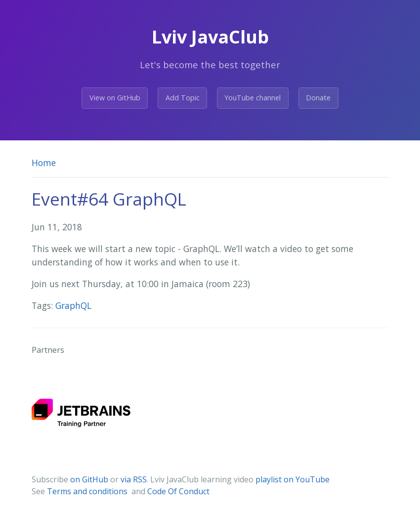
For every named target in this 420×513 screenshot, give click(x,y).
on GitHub (89, 479)
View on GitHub (115, 98)
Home (44, 163)
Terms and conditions (88, 491)
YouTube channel (252, 98)
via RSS (134, 479)
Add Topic (183, 98)
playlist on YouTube (293, 479)
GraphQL (73, 305)
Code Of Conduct (178, 491)
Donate (318, 98)
